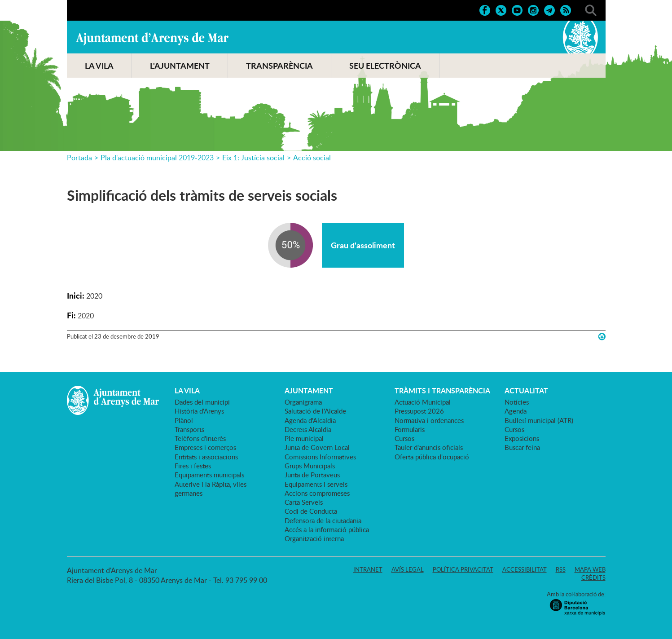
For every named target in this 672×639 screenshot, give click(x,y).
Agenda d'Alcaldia (310, 420)
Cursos (404, 438)
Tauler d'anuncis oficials (429, 447)
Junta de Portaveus (312, 475)
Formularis (410, 429)
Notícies (517, 402)
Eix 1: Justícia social (253, 158)
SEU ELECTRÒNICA (385, 66)
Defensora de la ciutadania (323, 520)
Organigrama (303, 402)
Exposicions (522, 438)
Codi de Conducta (311, 511)
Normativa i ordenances (429, 420)
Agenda (516, 411)
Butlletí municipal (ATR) (539, 420)
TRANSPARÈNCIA (279, 66)
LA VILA (99, 66)
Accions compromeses (317, 493)
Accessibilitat (525, 569)
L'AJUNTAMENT (180, 66)
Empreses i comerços (205, 447)
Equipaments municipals (209, 475)
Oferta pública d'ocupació (432, 457)
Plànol (184, 420)
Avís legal (408, 569)
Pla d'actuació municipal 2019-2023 (157, 158)
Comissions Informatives (320, 457)
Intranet (368, 569)
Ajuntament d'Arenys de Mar (152, 39)
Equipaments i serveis (316, 484)
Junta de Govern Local (317, 447)
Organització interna (314, 538)
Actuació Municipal (423, 402)
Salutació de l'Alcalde (315, 411)
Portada (79, 158)
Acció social (312, 158)
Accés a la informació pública (327, 529)
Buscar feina (522, 447)
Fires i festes (193, 466)
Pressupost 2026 (419, 411)
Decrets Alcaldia (308, 429)
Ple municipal (304, 438)
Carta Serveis (304, 502)
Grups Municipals (310, 466)
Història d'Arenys (199, 411)
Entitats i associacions (206, 457)
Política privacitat (463, 569)
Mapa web (590, 569)
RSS (561, 569)
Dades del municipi (202, 402)
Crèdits (593, 577)
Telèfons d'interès (200, 438)
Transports (189, 429)
